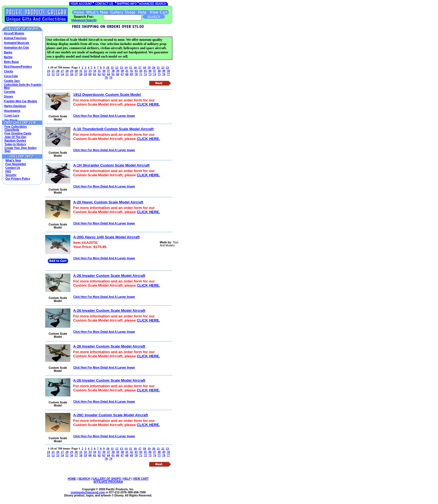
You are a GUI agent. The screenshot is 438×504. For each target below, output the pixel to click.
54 (62, 74)
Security (11, 175)
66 (118, 74)
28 (67, 71)
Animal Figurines (15, 38)
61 (95, 74)
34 (95, 71)
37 (109, 71)
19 (149, 67)
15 (131, 67)
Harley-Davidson (15, 106)
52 (53, 74)
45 (145, 71)
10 (108, 67)
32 (85, 71)
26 (58, 71)
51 (48, 74)
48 (159, 71)
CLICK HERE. (148, 104)
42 (131, 71)
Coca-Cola (11, 76)
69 (131, 74)
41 (127, 71)
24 (48, 71)
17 (140, 67)
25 (53, 71)
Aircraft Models (14, 33)
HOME (72, 479)
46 (150, 71)
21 (158, 67)
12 (117, 67)
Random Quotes (15, 141)
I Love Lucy (12, 116)
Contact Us (13, 168)
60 (90, 74)
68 (127, 74)
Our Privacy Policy (18, 179)
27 (62, 71)
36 (104, 71)
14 (126, 67)
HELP (127, 479)
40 (122, 71)
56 (72, 74)
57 (76, 74)
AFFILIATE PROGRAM (108, 482)
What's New (13, 161)
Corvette (10, 92)
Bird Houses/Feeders (18, 67)
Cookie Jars (12, 81)
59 (85, 74)
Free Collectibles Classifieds (16, 128)
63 (104, 74)
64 (109, 74)
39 (118, 71)
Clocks (9, 71)
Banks (8, 52)
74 (155, 74)
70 (136, 74)
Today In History (15, 144)
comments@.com (88, 492)
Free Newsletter (16, 164)
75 (159, 74)
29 (72, 71)
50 (168, 71)
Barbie (8, 57)
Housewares (12, 111)
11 (112, 67)
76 (164, 74)
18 (145, 67)
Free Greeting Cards (18, 133)
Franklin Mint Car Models (21, 101)
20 (154, 67)
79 (111, 77)
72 (145, 74)
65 (113, 74)
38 (113, 71)
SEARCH (84, 479)
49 (164, 71)
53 (58, 74)
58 (81, 74)
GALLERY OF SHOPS (107, 479)
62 (99, 74)
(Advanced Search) (84, 20)
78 (106, 77)
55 (67, 74)
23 (167, 67)
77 (168, 74)
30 (76, 71)
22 (163, 67)
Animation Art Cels (16, 48)
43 (136, 71)
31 (81, 71)
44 (141, 71)
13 (121, 67)
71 (141, 74)
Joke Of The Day (15, 137)
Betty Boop (11, 62)
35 (99, 71)
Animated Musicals (17, 43)
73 (150, 74)
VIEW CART (141, 479)
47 (155, 71)
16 (135, 67)
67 (122, 74)
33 (90, 71)
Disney (9, 97)
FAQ (8, 171)
